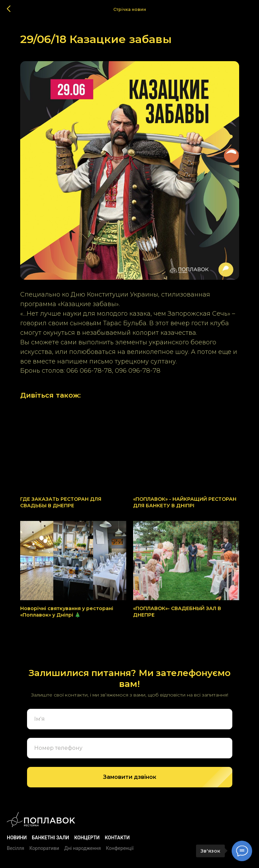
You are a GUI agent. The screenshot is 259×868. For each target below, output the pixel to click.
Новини (17, 838)
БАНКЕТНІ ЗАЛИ (50, 838)
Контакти (117, 838)
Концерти (87, 838)
